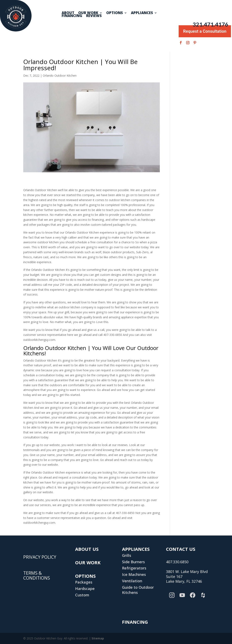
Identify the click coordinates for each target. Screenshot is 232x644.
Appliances (142, 13)
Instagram (173, 598)
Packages (84, 582)
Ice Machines (134, 574)
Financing (72, 16)
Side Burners (133, 562)
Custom (82, 595)
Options (115, 13)
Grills (127, 555)
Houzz (204, 598)
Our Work (88, 13)
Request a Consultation (205, 30)
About (68, 13)
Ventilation (132, 581)
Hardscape (85, 589)
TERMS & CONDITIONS (37, 576)
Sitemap (98, 638)
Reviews (94, 16)
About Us (87, 549)
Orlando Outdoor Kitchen (60, 75)
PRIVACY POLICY (40, 557)
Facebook (193, 598)
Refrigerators (134, 568)
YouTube (183, 598)
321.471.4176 (210, 24)
